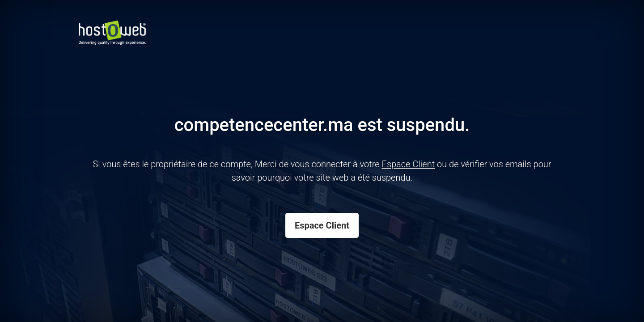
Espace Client (322, 225)
